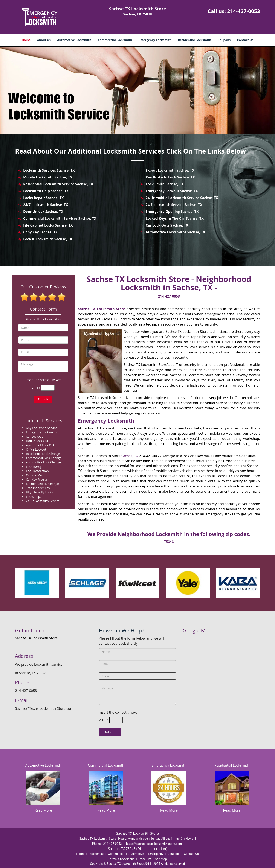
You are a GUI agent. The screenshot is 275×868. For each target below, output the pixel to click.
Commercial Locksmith (115, 40)
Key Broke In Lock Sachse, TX (170, 177)
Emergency (156, 854)
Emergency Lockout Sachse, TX (172, 191)
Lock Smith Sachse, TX (165, 184)
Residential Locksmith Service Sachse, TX (58, 184)
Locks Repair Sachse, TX (44, 198)
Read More (43, 810)
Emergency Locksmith (155, 40)
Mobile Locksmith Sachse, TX (48, 177)
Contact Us (245, 40)
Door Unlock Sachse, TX (43, 212)
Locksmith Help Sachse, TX (46, 191)
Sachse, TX (130, 456)
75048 (169, 542)
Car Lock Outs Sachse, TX (167, 225)
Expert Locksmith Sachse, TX (170, 170)
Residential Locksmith (195, 40)
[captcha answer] (48, 388)
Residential (96, 854)
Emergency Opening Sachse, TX (172, 212)
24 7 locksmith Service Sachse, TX (174, 205)
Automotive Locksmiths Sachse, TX (175, 232)
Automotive (136, 854)
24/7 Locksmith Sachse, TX (46, 205)
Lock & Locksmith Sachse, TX (48, 239)
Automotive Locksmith (74, 40)
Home (26, 40)
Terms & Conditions (121, 859)
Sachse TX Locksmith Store (102, 309)
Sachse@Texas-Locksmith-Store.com (44, 708)
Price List (145, 859)
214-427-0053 (244, 11)
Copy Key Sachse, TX (40, 232)
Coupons (224, 40)
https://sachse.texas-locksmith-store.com (154, 844)
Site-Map (161, 859)
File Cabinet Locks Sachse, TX (48, 225)
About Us (44, 40)
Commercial (116, 854)
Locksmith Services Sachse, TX (49, 170)
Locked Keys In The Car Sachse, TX (175, 218)
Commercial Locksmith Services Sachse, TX (60, 218)
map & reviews (184, 839)
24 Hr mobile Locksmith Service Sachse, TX (182, 198)
